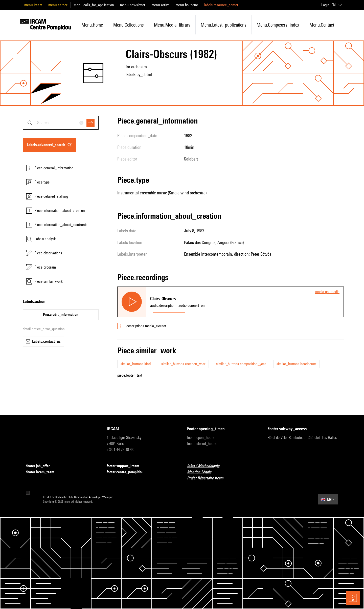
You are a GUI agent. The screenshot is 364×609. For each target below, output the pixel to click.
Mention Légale (202, 472)
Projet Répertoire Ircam (208, 478)
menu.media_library (172, 25)
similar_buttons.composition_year (241, 364)
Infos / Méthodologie (206, 466)
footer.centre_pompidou (128, 472)
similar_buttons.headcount (296, 364)
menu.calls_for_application (94, 5)
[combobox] (61, 123)
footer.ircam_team (43, 472)
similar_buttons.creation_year (183, 364)
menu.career (58, 5)
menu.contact (322, 25)
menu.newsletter (133, 5)
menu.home (92, 25)
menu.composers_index (278, 25)
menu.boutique (187, 5)
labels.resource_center (221, 5)
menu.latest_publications (223, 25)
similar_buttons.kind (136, 364)
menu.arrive (160, 5)
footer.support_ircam (126, 466)
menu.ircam (33, 5)
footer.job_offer (41, 466)
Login (325, 5)
